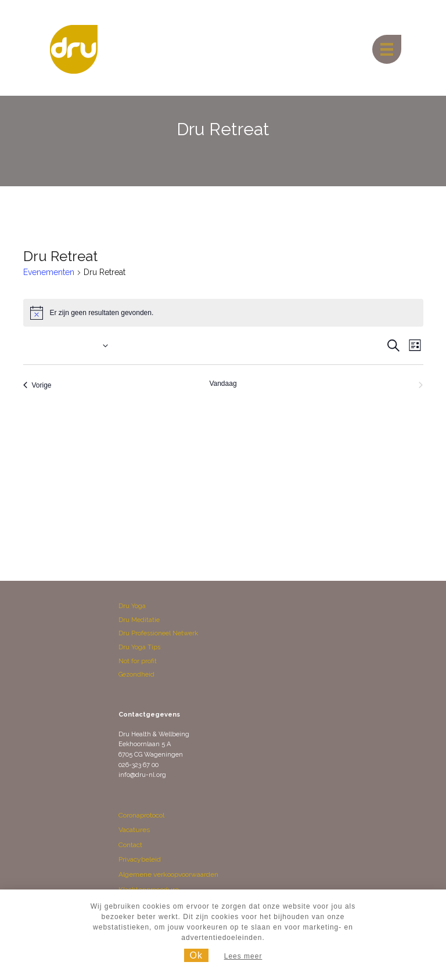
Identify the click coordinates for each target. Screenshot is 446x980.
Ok (196, 955)
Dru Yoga (132, 606)
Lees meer (243, 956)
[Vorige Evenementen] (37, 385)
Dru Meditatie (139, 620)
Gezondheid (136, 675)
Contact (130, 845)
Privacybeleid (140, 859)
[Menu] (387, 49)
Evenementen (49, 272)
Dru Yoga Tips (139, 647)
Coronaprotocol (141, 815)
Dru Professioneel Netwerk (158, 633)
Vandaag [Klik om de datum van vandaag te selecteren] (223, 384)
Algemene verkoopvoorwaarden (168, 874)
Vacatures (134, 830)
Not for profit (138, 661)
